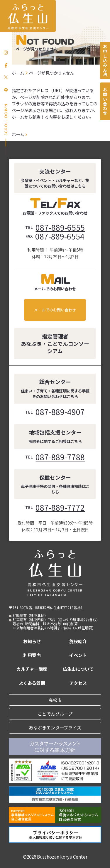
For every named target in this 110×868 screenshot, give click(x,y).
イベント (78, 655)
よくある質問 (32, 683)
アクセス (78, 683)
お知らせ (32, 641)
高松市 (55, 700)
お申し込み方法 (105, 60)
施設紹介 (78, 641)
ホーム (18, 134)
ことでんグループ (55, 714)
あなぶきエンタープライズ (55, 728)
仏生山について (78, 669)
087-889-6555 (60, 227)
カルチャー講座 (32, 669)
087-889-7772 (60, 508)
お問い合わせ (105, 101)
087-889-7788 (60, 457)
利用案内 (32, 655)
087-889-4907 (60, 412)
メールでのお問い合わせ (55, 310)
